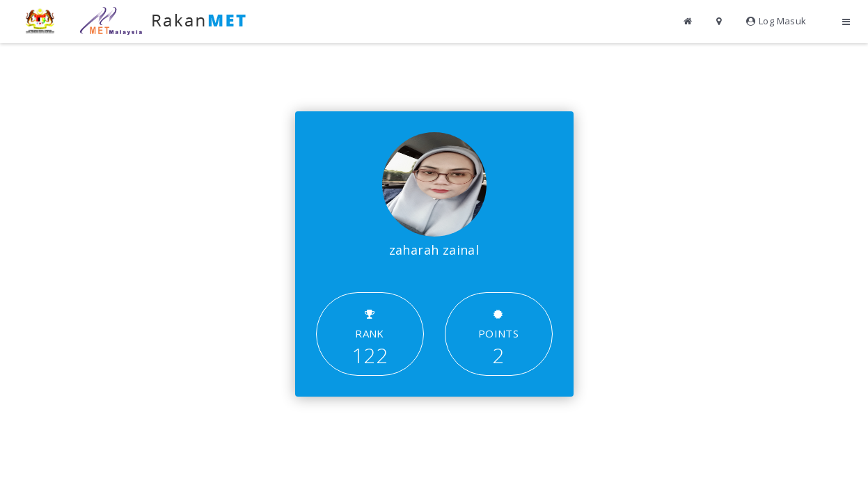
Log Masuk (776, 21)
